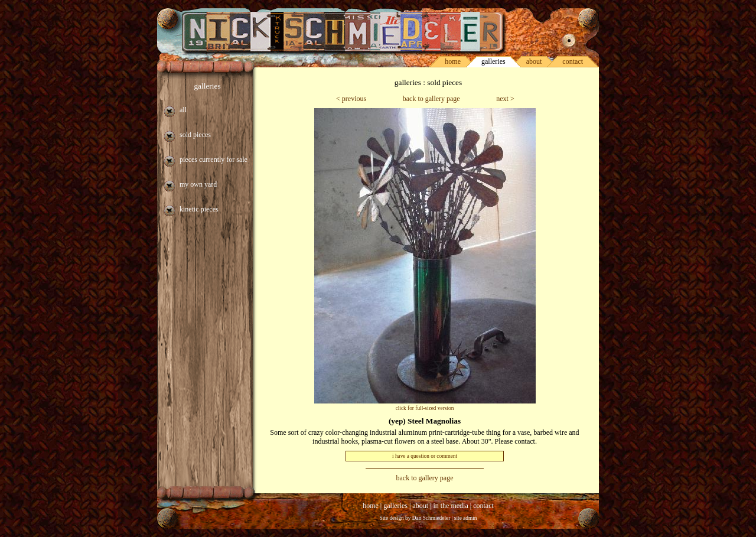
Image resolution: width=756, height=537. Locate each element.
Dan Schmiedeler (431, 518)
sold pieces (195, 135)
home (453, 61)
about (534, 61)
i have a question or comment (425, 456)
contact (573, 61)
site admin (466, 518)
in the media (450, 506)
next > (505, 99)
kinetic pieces (199, 209)
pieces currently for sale (214, 160)
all (183, 110)
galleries (207, 86)
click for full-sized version (425, 408)
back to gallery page (431, 99)
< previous (351, 99)
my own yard (198, 184)
